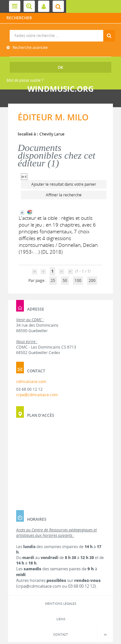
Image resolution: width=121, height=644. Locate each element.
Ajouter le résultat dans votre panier (64, 184)
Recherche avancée (30, 47)
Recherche (61, 30)
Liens (61, 619)
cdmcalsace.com (31, 382)
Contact (61, 634)
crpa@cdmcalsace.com (37, 395)
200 (92, 280)
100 (78, 280)
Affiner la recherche (64, 195)
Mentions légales (61, 603)
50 (65, 280)
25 (53, 280)
